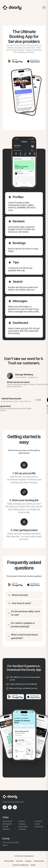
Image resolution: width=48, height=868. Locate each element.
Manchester (7, 821)
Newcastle (23, 827)
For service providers (11, 842)
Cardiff (5, 827)
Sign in (5, 845)
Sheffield (6, 829)
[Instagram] (15, 807)
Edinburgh (39, 827)
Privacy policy (19, 861)
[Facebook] (10, 807)
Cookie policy (28, 861)
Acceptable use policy (39, 861)
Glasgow (22, 824)
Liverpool (38, 821)
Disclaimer (33, 865)
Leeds (37, 824)
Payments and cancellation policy (21, 865)
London (22, 821)
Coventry (22, 829)
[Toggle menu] (44, 8)
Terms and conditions (9, 861)
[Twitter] (5, 807)
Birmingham (7, 824)
